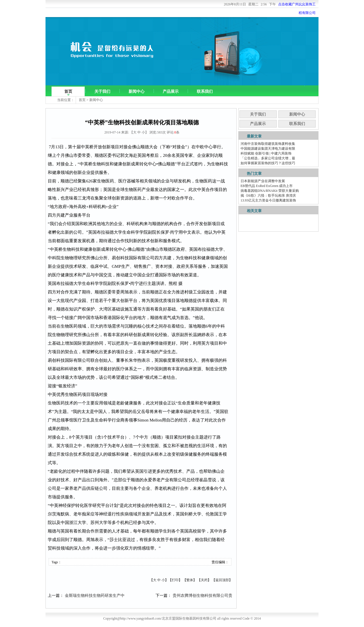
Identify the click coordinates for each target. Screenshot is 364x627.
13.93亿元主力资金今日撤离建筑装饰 (268, 200)
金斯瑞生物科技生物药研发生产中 (95, 596)
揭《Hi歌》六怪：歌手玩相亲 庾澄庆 (268, 196)
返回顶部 (222, 580)
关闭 (204, 580)
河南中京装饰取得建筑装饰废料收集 (268, 144)
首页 (68, 92)
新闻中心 (136, 92)
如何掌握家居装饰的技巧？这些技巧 (268, 163)
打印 (175, 580)
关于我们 (102, 92)
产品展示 (171, 92)
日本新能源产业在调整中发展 (263, 181)
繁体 (190, 580)
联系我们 (205, 92)
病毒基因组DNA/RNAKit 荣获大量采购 (270, 191)
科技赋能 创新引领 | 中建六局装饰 (266, 153)
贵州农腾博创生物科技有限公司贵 (202, 596)
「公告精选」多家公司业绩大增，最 (268, 158)
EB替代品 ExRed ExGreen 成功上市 (267, 186)
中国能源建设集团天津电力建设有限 (268, 149)
